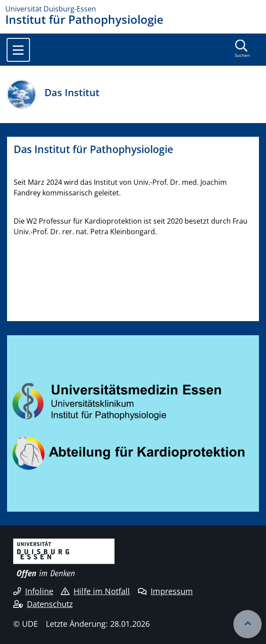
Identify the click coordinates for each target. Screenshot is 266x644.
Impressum (165, 591)
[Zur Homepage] (133, 9)
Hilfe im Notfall (95, 591)
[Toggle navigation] (18, 50)
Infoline (33, 591)
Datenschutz (43, 604)
